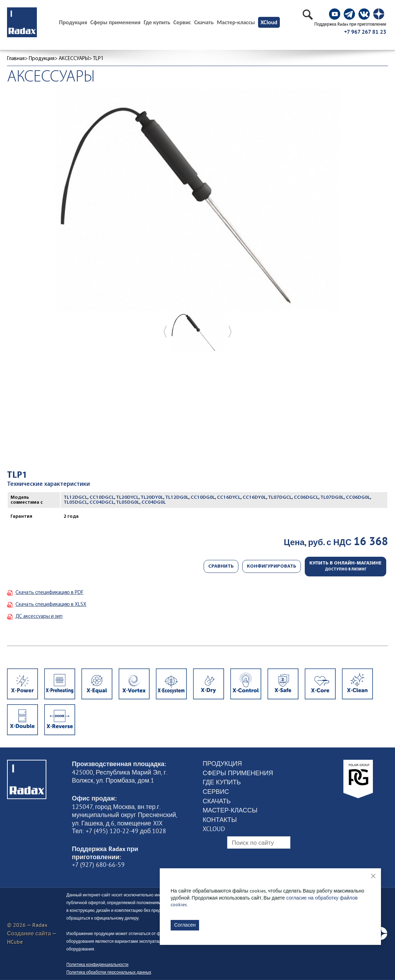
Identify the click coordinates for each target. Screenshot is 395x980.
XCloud (269, 22)
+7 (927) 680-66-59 (98, 865)
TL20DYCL (127, 498)
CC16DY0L (254, 498)
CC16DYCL (229, 498)
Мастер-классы (236, 22)
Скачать (204, 22)
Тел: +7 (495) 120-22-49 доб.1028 (119, 831)
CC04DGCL (102, 502)
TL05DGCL (75, 502)
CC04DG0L (154, 502)
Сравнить (221, 566)
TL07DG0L (332, 498)
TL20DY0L (152, 498)
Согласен (185, 925)
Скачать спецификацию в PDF (50, 593)
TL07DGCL (280, 498)
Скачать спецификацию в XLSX (51, 605)
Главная (16, 59)
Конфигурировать (272, 566)
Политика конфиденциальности (97, 964)
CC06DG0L (358, 498)
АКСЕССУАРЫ (74, 59)
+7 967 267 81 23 (365, 32)
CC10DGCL (102, 498)
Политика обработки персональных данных (109, 972)
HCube (15, 942)
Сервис (182, 22)
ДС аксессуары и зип (39, 617)
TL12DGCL (75, 498)
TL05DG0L (128, 502)
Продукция (42, 59)
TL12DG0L (177, 498)
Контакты (220, 820)
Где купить (157, 22)
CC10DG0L (203, 498)
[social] (335, 14)
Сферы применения (115, 22)
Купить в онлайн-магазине (345, 566)
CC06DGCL (306, 498)
